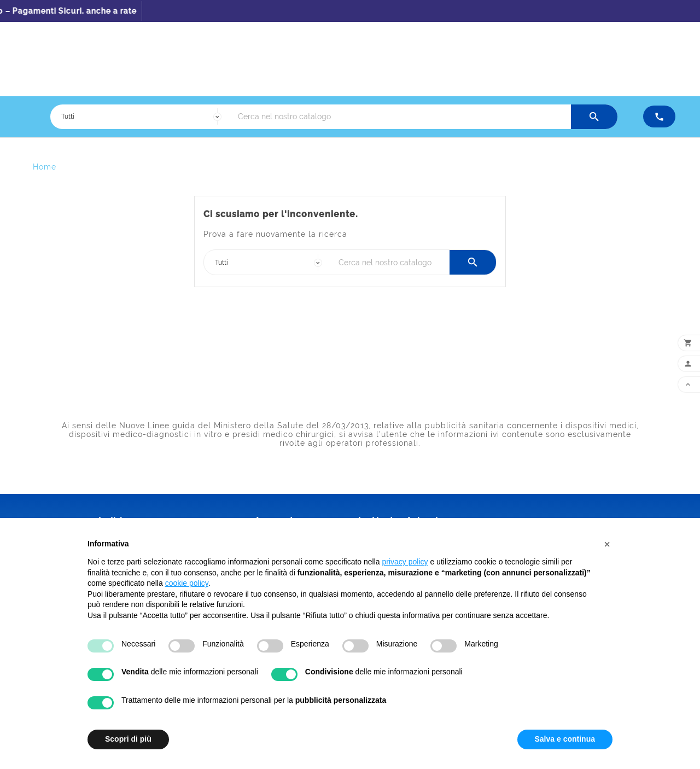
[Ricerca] (402, 117)
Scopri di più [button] (128, 739)
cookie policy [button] (187, 583)
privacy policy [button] (405, 562)
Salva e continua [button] (565, 739)
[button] (607, 544)
